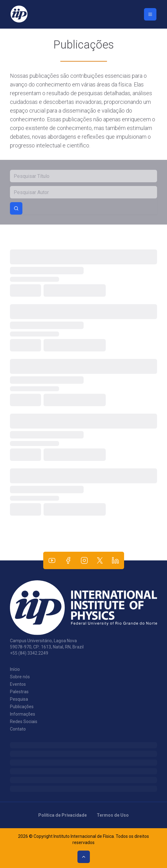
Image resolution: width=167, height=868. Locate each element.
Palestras (19, 692)
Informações (23, 714)
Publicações (22, 707)
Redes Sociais (24, 722)
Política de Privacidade (63, 815)
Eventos (18, 684)
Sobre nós (20, 677)
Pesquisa (19, 699)
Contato (18, 729)
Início (15, 669)
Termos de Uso (113, 815)
